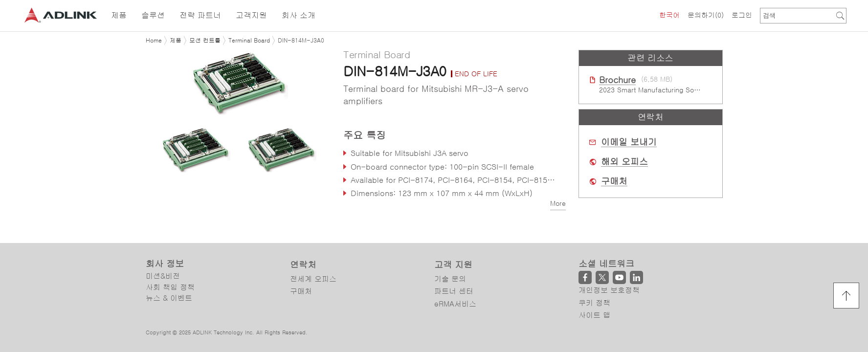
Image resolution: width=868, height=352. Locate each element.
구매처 (614, 181)
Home (154, 41)
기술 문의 (450, 279)
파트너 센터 (454, 291)
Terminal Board (249, 41)
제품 (176, 41)
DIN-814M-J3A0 (301, 41)
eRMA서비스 (455, 304)
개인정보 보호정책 (609, 290)
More (558, 203)
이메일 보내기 (629, 142)
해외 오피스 (624, 162)
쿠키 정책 (594, 303)
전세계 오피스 (313, 279)
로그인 (742, 15)
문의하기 (706, 15)
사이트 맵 (594, 315)
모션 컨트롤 (205, 41)
